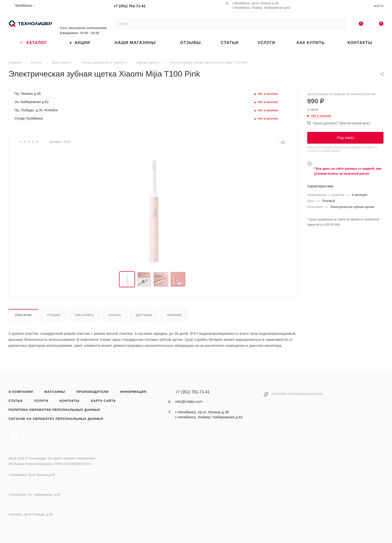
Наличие (174, 315)
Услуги (41, 401)
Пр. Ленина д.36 (28, 94)
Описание (23, 315)
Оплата (115, 315)
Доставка (144, 315)
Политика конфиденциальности (297, 394)
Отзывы (54, 315)
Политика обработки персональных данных (54, 410)
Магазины (55, 392)
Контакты (70, 401)
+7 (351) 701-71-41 (130, 6)
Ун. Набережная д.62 (32, 102)
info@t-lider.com (189, 401)
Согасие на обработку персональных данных (56, 419)
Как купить (84, 315)
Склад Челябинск (29, 118)
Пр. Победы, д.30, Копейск (36, 110)
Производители (93, 392)
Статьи (15, 401)
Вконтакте (14, 436)
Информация (133, 392)
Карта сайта (103, 401)
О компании (21, 392)
